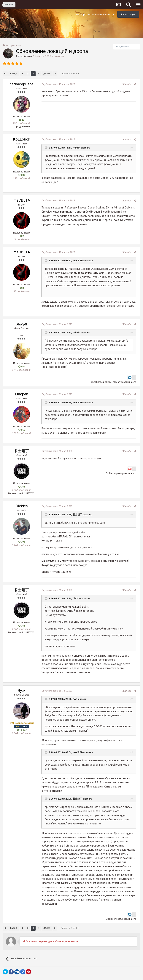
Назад (14, 74)
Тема (66, 970)
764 (22, 487)
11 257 (22, 730)
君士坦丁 (22, 451)
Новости (59, 56)
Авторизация (13, 45)
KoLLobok (22, 139)
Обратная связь (83, 970)
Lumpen (22, 394)
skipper (110, 382)
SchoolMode (97, 382)
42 (22, 120)
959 (22, 367)
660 (22, 430)
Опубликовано (57, 84)
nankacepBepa (22, 84)
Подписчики (123, 47)
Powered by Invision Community (71, 975)
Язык (54, 970)
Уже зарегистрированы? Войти (95, 15)
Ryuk (22, 691)
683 (22, 175)
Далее (46, 74)
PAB (74, 699)
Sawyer (22, 324)
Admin (28, 56)
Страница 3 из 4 (70, 74)
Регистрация (128, 14)
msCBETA (22, 200)
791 (22, 542)
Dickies (111, 473)
